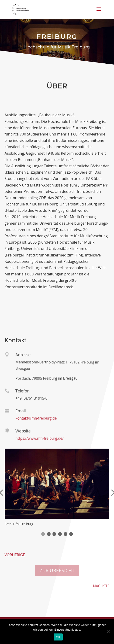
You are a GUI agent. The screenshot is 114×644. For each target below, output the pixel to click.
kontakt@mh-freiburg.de (35, 418)
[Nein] (108, 632)
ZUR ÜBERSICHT (57, 570)
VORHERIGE (15, 555)
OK (58, 637)
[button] (43, 534)
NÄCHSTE (101, 586)
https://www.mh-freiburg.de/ (38, 438)
